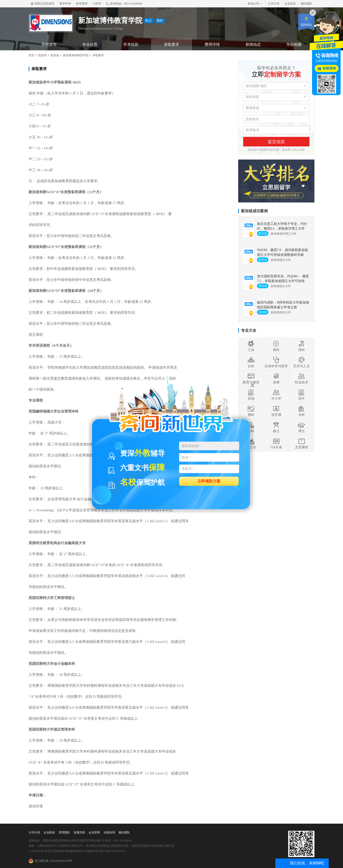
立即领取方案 (209, 481)
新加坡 (55, 55)
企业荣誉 (94, 832)
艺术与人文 (302, 362)
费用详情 (212, 44)
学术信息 (131, 44)
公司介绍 (274, 4)
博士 (302, 427)
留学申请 (65, 4)
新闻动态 (253, 44)
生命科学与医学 (276, 362)
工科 (251, 346)
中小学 (276, 395)
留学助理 (82, 4)
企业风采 (290, 4)
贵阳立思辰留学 (43, 4)
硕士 (276, 427)
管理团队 (64, 832)
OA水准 (276, 443)
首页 (31, 55)
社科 (251, 362)
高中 (302, 395)
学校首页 (49, 44)
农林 (276, 378)
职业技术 (302, 378)
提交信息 (276, 142)
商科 (276, 346)
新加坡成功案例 (254, 211)
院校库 (42, 55)
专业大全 (249, 330)
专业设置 (90, 44)
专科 (302, 411)
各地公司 (255, 4)
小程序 (97, 4)
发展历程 (79, 832)
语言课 (276, 411)
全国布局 (109, 832)
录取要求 (171, 44)
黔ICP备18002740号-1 (113, 851)
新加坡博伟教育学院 (76, 55)
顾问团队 (307, 4)
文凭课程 (302, 443)
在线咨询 (329, 68)
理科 (302, 346)
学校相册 (294, 44)
